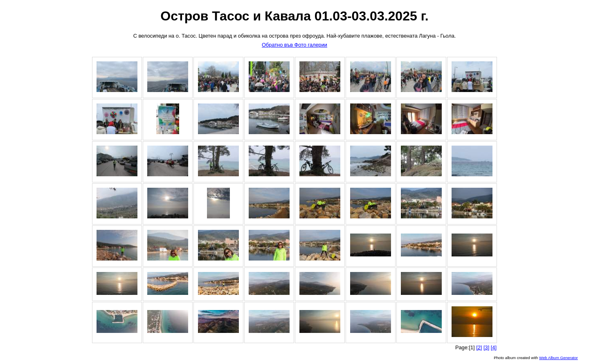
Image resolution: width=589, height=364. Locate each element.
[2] (479, 347)
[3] (486, 347)
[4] (494, 347)
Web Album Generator (559, 358)
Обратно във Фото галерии (294, 45)
